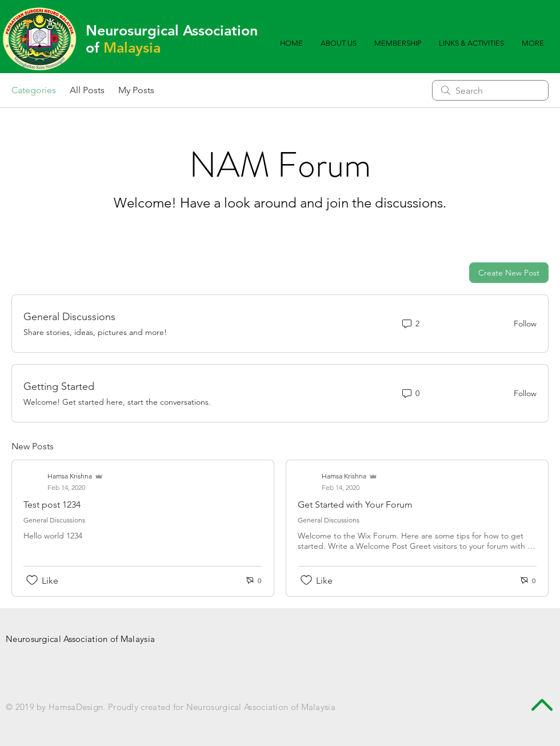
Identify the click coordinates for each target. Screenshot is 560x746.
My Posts (136, 90)
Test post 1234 (52, 504)
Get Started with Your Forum (355, 504)
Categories (34, 90)
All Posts (87, 90)
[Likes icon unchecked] (32, 580)
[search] (490, 90)
